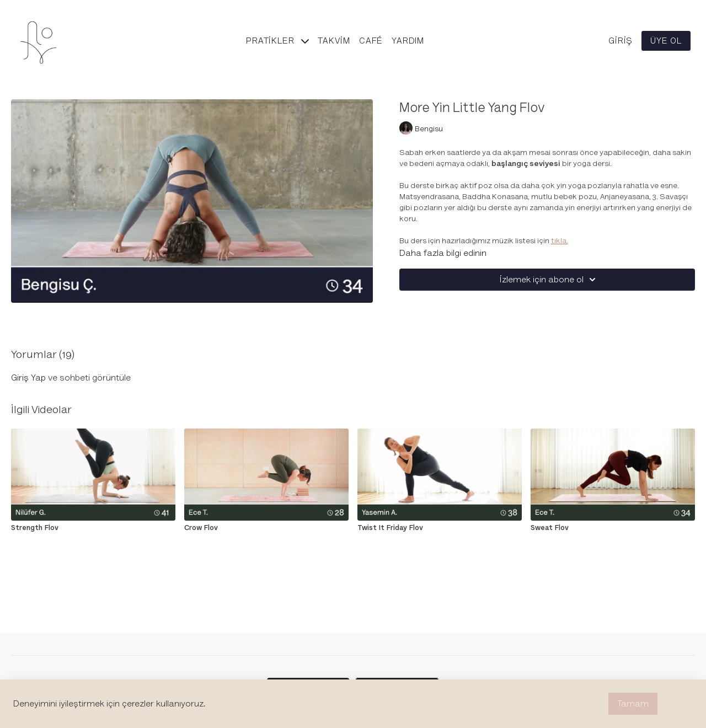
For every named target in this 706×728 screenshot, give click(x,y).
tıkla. (560, 241)
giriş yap (28, 378)
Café (371, 41)
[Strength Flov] (93, 528)
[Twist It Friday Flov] (440, 528)
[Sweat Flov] (613, 528)
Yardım (408, 41)
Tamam (633, 704)
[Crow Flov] (266, 528)
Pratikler (277, 41)
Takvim (334, 41)
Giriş (621, 41)
